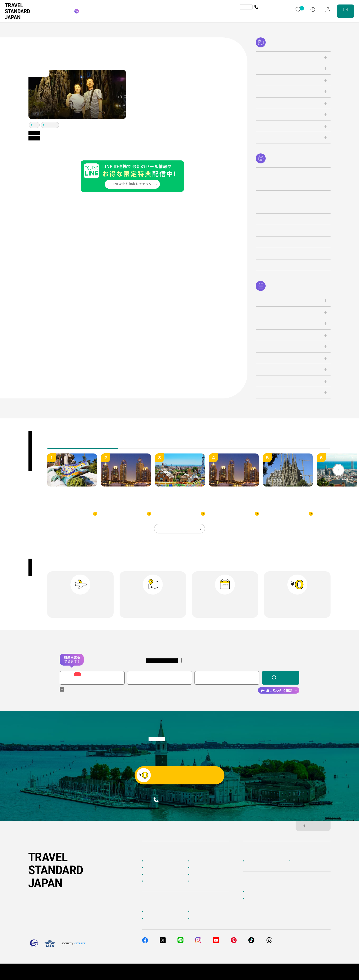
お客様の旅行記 (202, 881)
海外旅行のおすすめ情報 (162, 881)
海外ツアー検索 (202, 861)
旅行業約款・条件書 (317, 972)
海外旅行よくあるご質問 (208, 912)
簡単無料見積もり (258, 891)
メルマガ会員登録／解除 (208, 919)
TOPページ (153, 861)
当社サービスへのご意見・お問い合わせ (273, 898)
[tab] (154, 445)
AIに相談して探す (157, 867)
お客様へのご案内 (157, 912)
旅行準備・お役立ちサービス (165, 919)
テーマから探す (156, 874)
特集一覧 (197, 874)
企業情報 (252, 861)
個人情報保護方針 (286, 972)
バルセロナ (51, 125)
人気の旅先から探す (205, 867)
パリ (35, 125)
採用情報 (298, 861)
